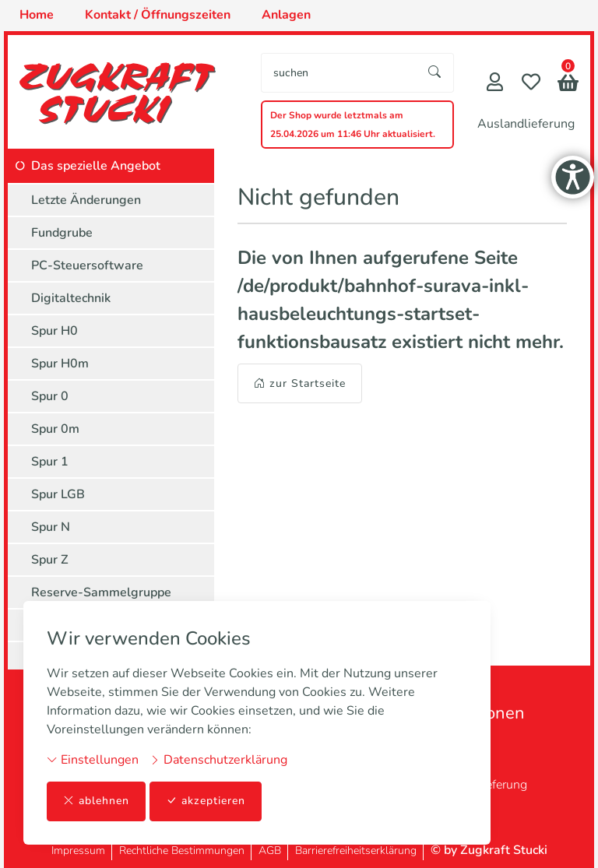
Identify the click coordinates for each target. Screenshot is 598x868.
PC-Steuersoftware (87, 265)
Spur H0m (60, 364)
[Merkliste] (531, 84)
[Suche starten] (435, 73)
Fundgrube (62, 233)
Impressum (78, 850)
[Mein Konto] (495, 84)
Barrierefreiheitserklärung (356, 850)
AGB (270, 850)
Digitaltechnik (71, 298)
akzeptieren (206, 801)
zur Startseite (300, 383)
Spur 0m (55, 429)
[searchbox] (339, 73)
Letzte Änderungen (86, 200)
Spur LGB (58, 494)
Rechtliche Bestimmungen (182, 850)
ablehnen (96, 801)
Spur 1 (50, 462)
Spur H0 (55, 331)
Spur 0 (50, 396)
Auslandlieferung (526, 124)
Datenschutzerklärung (218, 760)
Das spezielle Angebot (96, 166)
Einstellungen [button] (93, 760)
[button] (568, 84)
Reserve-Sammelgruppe (101, 592)
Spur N (51, 527)
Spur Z (50, 560)
